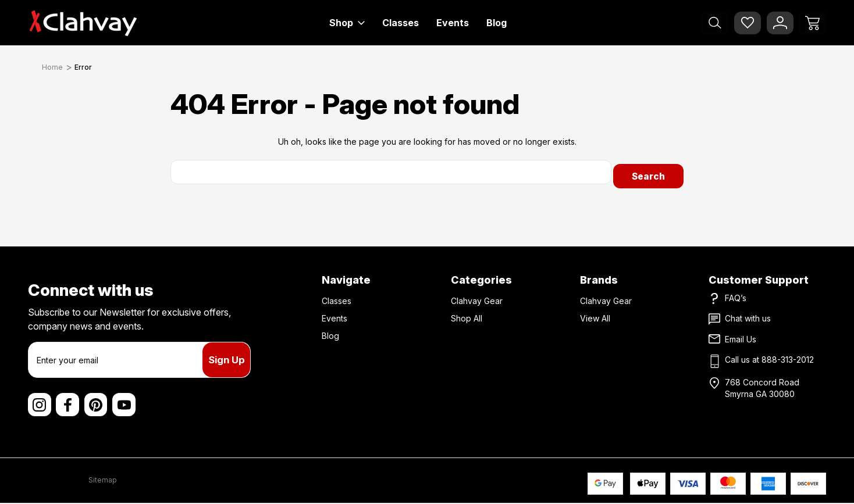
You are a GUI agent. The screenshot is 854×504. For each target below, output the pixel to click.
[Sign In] (780, 23)
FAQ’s (736, 294)
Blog (497, 23)
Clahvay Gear (477, 297)
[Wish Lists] (748, 23)
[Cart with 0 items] (813, 23)
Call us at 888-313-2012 (769, 355)
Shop (347, 23)
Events (453, 23)
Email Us (741, 335)
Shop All (467, 314)
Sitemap (103, 480)
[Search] (715, 23)
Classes (401, 23)
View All (595, 314)
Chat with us (748, 314)
